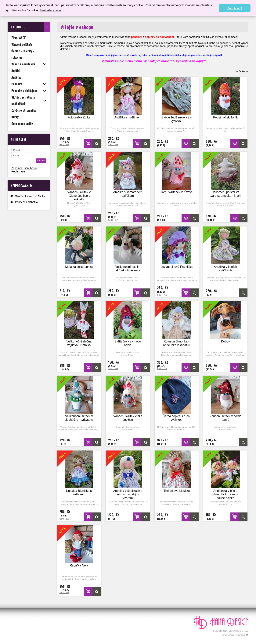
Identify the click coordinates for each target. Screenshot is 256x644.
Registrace (18, 172)
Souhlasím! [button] (235, 8)
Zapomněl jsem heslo (24, 168)
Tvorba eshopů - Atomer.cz (234, 635)
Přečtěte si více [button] (51, 10)
